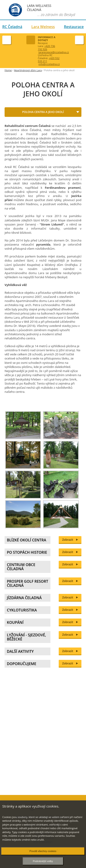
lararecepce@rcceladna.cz (54, 52)
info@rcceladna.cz (49, 64)
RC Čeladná (12, 27)
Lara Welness (43, 27)
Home (8, 70)
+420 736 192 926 (46, 47)
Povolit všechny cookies (43, 851)
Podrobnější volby (43, 861)
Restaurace (74, 27)
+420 (49, 60)
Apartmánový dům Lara (28, 70)
